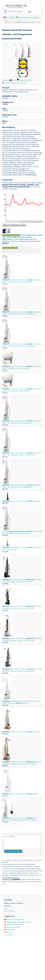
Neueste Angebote (10, 911)
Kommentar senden (13, 851)
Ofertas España (10, 930)
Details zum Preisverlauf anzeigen (14, 225)
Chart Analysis (8, 935)
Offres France (9, 932)
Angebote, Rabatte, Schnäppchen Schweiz (18, 922)
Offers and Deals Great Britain (14, 925)
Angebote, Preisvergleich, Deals (14, 920)
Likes (6, 908)
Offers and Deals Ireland (12, 927)
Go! (30, 11)
